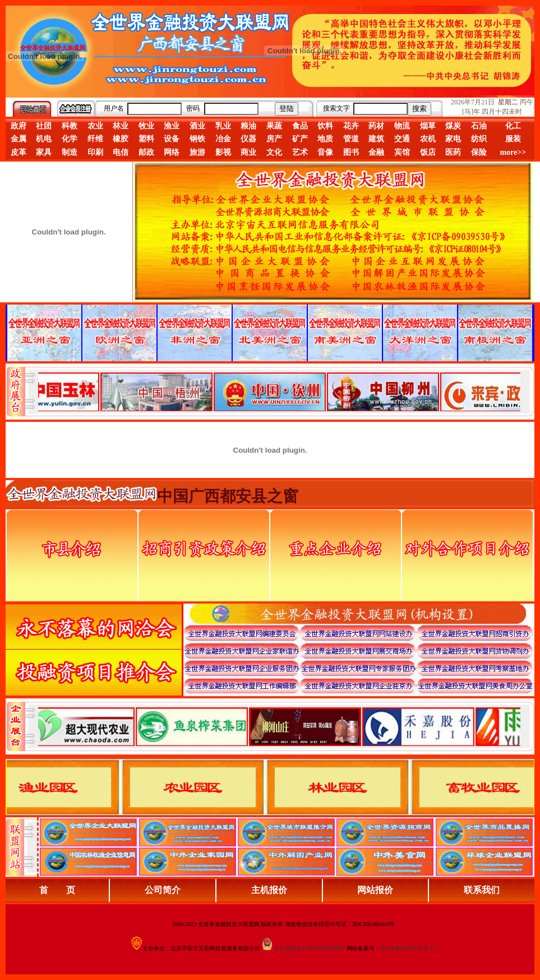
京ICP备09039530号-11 (408, 948)
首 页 (57, 890)
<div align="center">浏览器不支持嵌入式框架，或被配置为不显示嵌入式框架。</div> (279, 726)
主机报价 (269, 890)
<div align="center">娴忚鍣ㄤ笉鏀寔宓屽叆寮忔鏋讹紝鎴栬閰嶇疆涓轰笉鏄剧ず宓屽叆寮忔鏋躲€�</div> (279, 392)
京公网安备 (288, 948)
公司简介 (163, 890)
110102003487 (324, 948)
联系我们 (482, 890)
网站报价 (375, 890)
